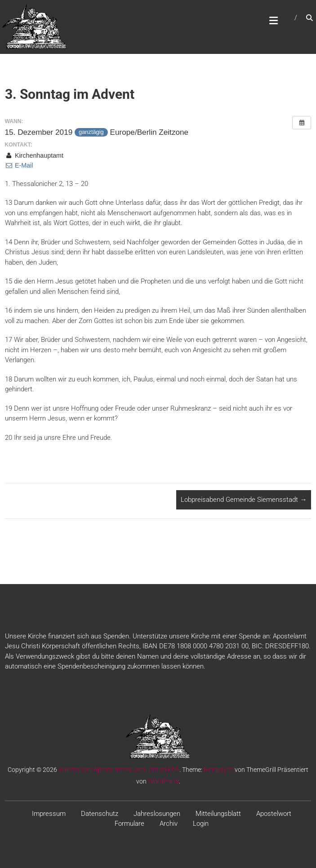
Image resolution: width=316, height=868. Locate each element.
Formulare (129, 824)
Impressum (49, 814)
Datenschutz (100, 814)
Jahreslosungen (157, 814)
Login (201, 824)
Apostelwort (274, 814)
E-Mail (19, 165)
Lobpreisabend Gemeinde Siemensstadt (244, 500)
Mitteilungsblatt (218, 814)
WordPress (163, 781)
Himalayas (218, 770)
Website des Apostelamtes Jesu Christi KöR (119, 770)
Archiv (169, 824)
